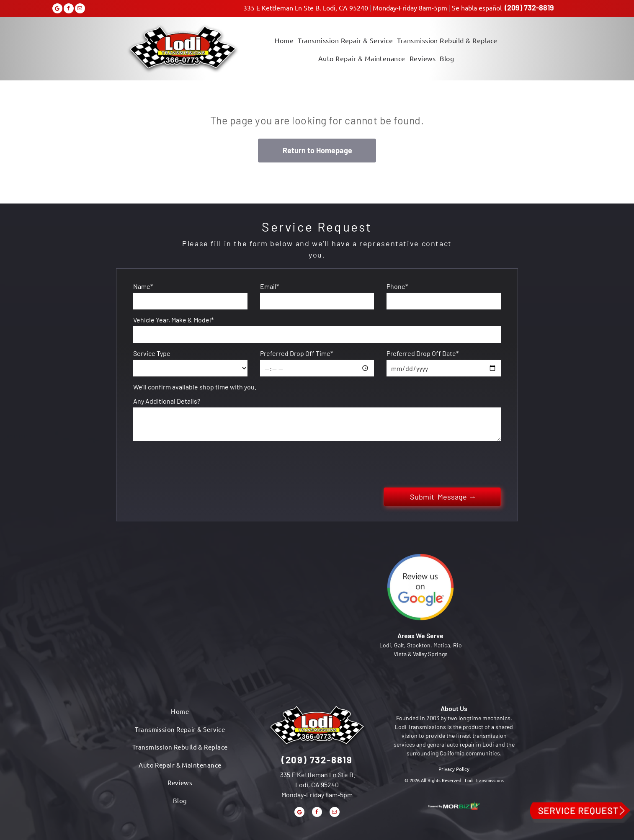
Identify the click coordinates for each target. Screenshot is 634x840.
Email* (269, 286)
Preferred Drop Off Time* (296, 353)
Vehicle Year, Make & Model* (173, 320)
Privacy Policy (454, 769)
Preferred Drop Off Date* (423, 353)
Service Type (152, 353)
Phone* (397, 286)
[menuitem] (284, 40)
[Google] (57, 9)
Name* (143, 286)
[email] (80, 9)
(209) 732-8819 (529, 8)
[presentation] (197, 463)
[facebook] (69, 9)
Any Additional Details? (167, 401)
